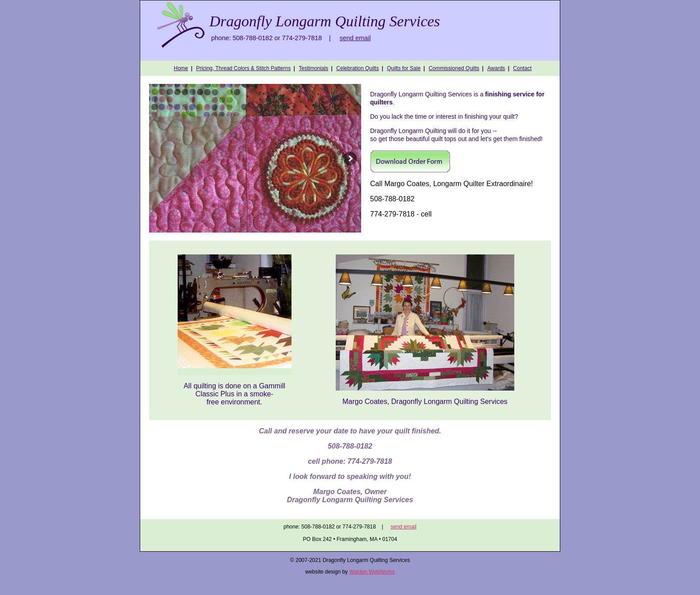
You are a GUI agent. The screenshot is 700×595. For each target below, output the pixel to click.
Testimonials (313, 68)
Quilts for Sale (404, 68)
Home (181, 68)
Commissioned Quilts (454, 68)
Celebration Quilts (357, 68)
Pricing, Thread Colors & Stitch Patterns (243, 68)
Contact (522, 68)
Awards (496, 68)
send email (355, 38)
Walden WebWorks (372, 572)
